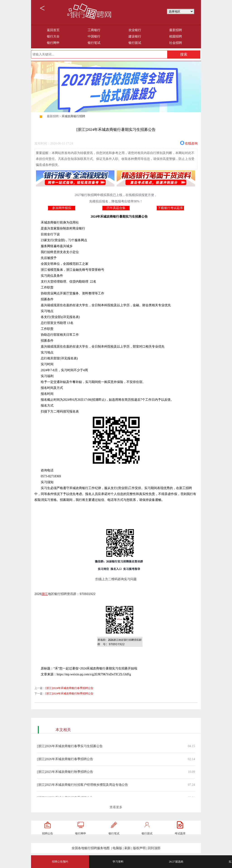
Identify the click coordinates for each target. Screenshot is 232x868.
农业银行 (135, 30)
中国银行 (94, 36)
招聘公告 (48, 833)
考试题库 (180, 833)
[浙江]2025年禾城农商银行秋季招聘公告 (65, 772)
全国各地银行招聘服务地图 (91, 848)
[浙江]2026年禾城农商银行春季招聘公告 (65, 759)
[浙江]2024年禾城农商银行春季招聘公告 (69, 688)
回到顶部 (154, 848)
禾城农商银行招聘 (73, 116)
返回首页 (53, 30)
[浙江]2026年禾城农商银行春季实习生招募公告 (70, 746)
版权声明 (139, 848)
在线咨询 (191, 143)
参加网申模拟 (62, 208)
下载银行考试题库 (170, 208)
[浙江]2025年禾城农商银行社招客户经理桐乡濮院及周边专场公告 (82, 785)
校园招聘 (176, 36)
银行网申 (53, 43)
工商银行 (94, 30)
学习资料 (118, 862)
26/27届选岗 (176, 862)
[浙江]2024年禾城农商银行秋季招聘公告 (69, 694)
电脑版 (117, 848)
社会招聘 (176, 43)
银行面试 (135, 43)
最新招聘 (176, 30)
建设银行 (135, 36)
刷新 (128, 848)
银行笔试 (94, 43)
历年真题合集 (116, 208)
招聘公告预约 (60, 862)
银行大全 (53, 36)
